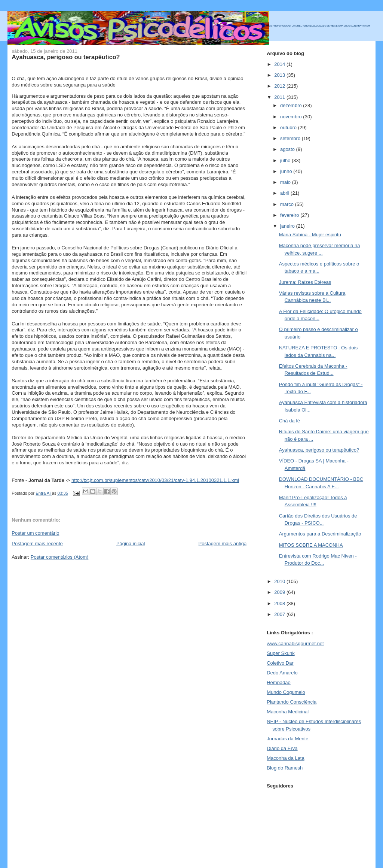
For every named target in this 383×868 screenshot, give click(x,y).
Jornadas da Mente (287, 739)
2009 (280, 592)
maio (286, 182)
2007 (280, 614)
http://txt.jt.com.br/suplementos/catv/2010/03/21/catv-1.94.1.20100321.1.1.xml (155, 480)
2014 (280, 64)
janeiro (288, 226)
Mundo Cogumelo (286, 692)
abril (285, 193)
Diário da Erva (282, 748)
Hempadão (279, 682)
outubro (289, 128)
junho (287, 171)
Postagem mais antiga (223, 544)
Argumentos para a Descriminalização (320, 534)
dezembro (292, 105)
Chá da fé (289, 421)
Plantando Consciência (292, 702)
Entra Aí (44, 493)
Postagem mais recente (37, 544)
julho (286, 160)
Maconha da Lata (285, 758)
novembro (292, 117)
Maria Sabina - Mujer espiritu (310, 235)
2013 (280, 75)
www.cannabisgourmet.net (295, 644)
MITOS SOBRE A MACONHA (311, 545)
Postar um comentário (35, 533)
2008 (280, 603)
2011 (280, 97)
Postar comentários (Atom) (60, 557)
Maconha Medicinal (288, 712)
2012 (280, 86)
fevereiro (290, 215)
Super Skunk (281, 653)
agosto (288, 149)
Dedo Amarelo (282, 673)
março (288, 204)
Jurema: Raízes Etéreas (305, 282)
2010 (280, 581)
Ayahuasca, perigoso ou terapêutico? (319, 450)
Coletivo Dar (280, 663)
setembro (291, 138)
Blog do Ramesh (285, 768)
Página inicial (131, 544)
